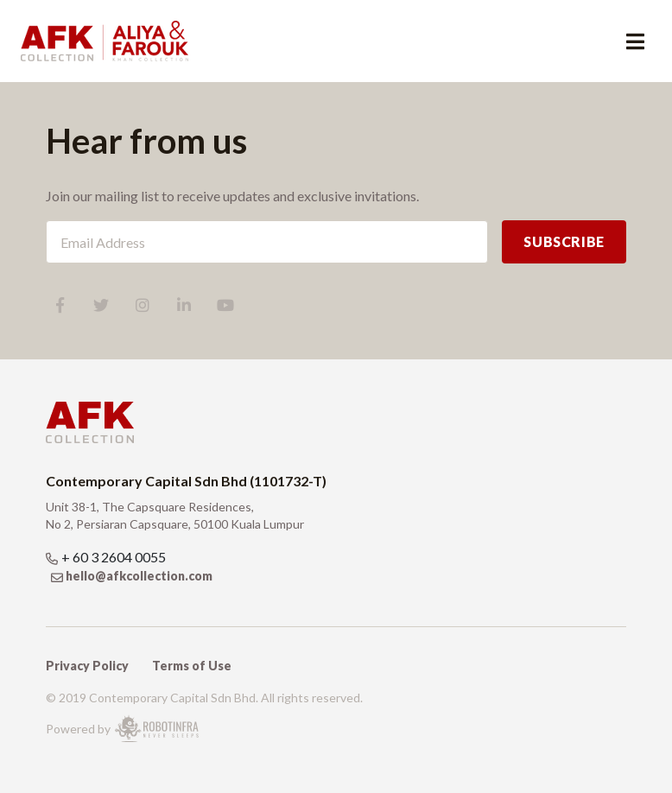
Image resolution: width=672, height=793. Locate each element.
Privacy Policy (87, 666)
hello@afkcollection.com (139, 576)
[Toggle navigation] (635, 41)
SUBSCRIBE (564, 241)
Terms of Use (192, 666)
